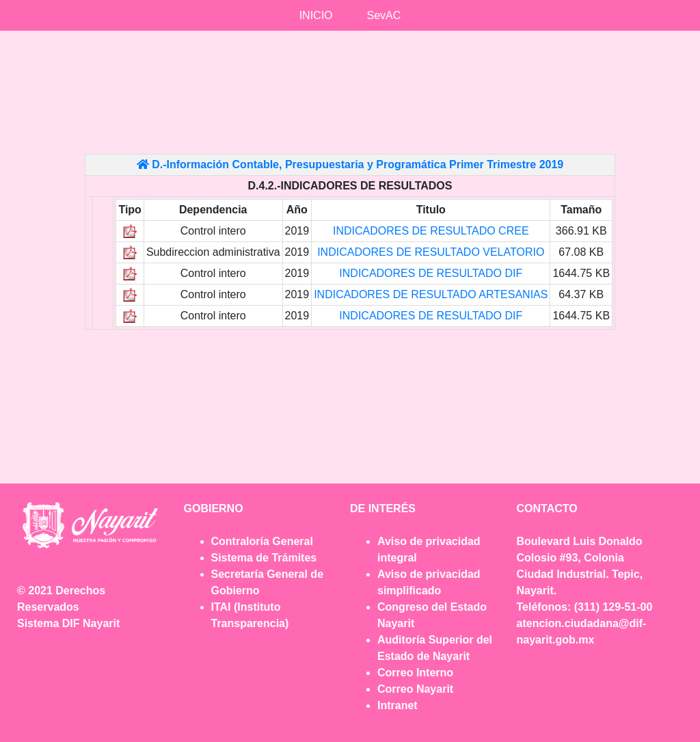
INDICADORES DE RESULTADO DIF (431, 273)
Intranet (398, 705)
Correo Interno (415, 673)
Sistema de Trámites (264, 558)
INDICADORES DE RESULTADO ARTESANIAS (431, 294)
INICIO (316, 15)
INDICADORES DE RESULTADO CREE (431, 231)
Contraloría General (262, 541)
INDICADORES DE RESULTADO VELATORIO (431, 252)
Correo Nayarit (415, 689)
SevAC (384, 15)
